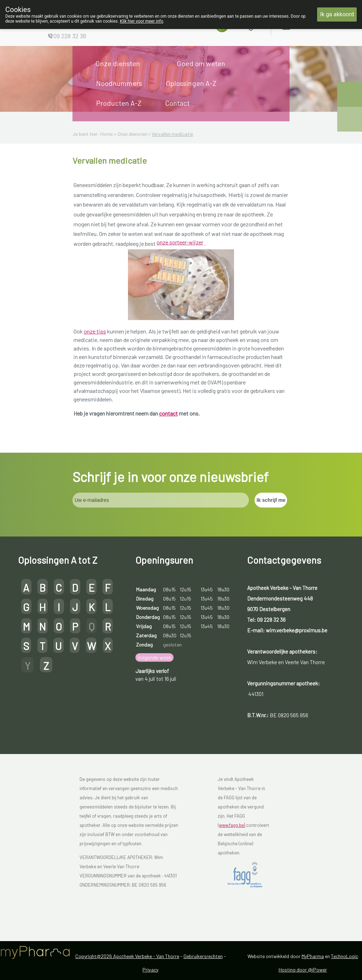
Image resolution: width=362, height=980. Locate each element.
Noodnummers (119, 83)
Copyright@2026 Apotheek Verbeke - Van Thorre (127, 956)
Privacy (150, 970)
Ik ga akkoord (337, 14)
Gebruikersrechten (203, 956)
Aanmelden (311, 25)
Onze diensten (118, 63)
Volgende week (154, 657)
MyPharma (313, 956)
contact (168, 413)
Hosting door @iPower (303, 970)
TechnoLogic (345, 956)
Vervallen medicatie (172, 134)
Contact (177, 103)
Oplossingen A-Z (191, 83)
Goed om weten (201, 63)
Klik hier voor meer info (142, 21)
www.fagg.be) (232, 825)
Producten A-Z (119, 103)
